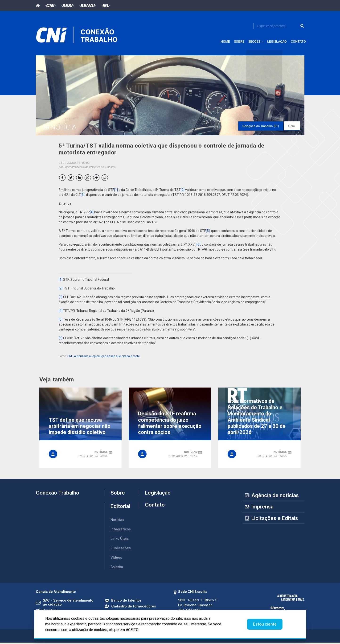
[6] (198, 246)
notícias (101, 453)
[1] (116, 191)
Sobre (118, 494)
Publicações (121, 550)
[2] (183, 191)
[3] (83, 196)
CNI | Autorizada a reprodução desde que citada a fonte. (104, 358)
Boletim (117, 568)
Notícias (117, 521)
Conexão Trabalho (57, 494)
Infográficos (121, 531)
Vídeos (116, 559)
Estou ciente (265, 624)
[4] (92, 214)
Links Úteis (120, 540)
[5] (208, 232)
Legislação (156, 494)
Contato (155, 508)
